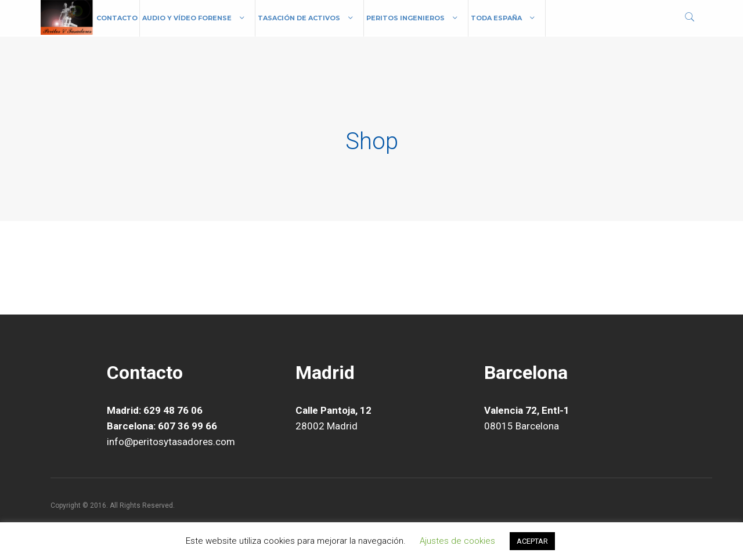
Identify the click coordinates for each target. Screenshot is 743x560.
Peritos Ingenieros (405, 18)
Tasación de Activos (299, 18)
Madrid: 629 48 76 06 (155, 410)
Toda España (496, 18)
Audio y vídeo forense (187, 18)
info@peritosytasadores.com (171, 442)
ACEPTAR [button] (532, 541)
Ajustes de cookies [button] (457, 541)
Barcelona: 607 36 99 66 (162, 426)
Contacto (117, 18)
